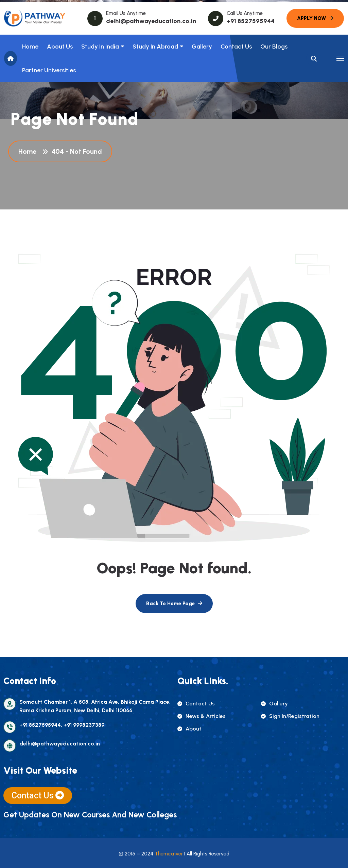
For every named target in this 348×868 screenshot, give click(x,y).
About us (60, 47)
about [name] (189, 729)
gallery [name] (274, 704)
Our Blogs (274, 47)
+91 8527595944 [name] (251, 21)
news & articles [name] (202, 716)
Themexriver (169, 854)
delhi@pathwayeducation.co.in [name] (151, 21)
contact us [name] (196, 704)
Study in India (100, 47)
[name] (35, 18)
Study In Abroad (155, 47)
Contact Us (236, 47)
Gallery (202, 47)
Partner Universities (49, 70)
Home (30, 47)
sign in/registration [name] (290, 716)
